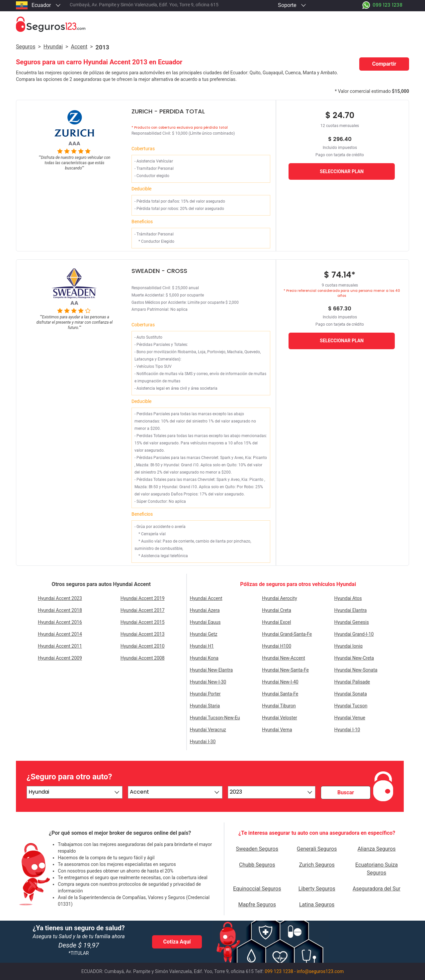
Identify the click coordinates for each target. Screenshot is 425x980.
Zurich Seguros (317, 865)
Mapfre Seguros (257, 905)
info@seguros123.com (320, 971)
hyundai (53, 47)
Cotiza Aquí (177, 942)
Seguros (26, 47)
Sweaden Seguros (257, 849)
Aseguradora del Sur (377, 889)
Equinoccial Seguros (257, 889)
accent (79, 47)
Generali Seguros (317, 849)
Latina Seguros (317, 905)
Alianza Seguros (377, 849)
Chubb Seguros (257, 865)
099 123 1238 (279, 971)
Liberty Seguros (317, 889)
